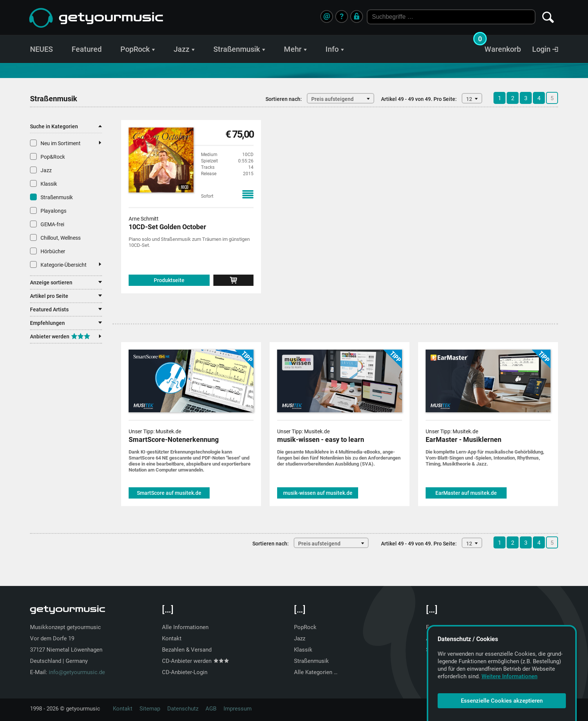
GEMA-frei (47, 224)
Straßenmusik (239, 49)
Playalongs (48, 210)
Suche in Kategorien (66, 126)
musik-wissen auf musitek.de (318, 493)
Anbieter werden (66, 336)
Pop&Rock (47, 156)
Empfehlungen (66, 323)
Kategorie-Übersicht (66, 264)
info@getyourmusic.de (77, 672)
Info (335, 49)
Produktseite (169, 280)
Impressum (238, 709)
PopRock (138, 49)
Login (545, 49)
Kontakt (172, 638)
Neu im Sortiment (66, 143)
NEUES (41, 49)
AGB (211, 709)
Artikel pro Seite (66, 296)
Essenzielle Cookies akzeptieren (502, 701)
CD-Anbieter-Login (185, 672)
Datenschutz (183, 709)
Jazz (184, 49)
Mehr (295, 49)
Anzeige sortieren (66, 282)
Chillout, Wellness (55, 237)
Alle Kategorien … (316, 672)
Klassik (43, 183)
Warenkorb (503, 49)
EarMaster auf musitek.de (466, 493)
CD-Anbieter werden (195, 661)
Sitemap (150, 709)
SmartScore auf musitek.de (169, 493)
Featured (87, 49)
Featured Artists (66, 309)
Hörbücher (48, 251)
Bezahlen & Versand (187, 650)
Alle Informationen (185, 627)
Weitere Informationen (509, 676)
